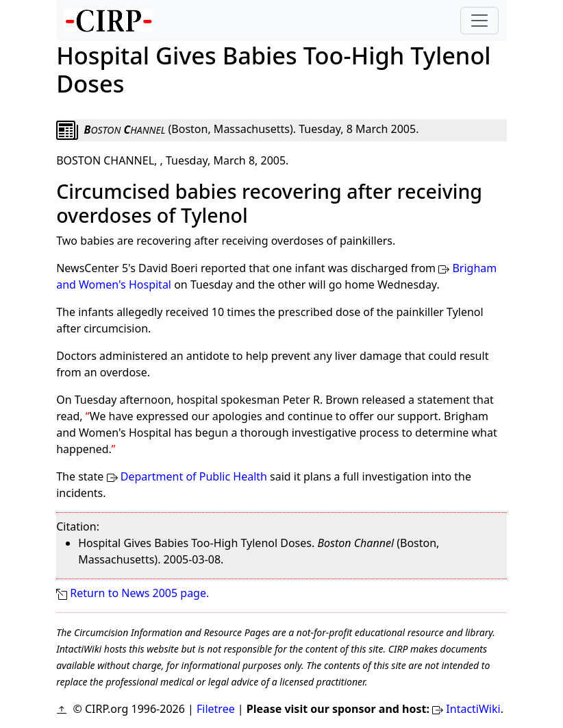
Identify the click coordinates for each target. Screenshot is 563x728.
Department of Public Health (194, 476)
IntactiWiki (473, 709)
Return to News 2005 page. (139, 593)
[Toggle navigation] (479, 21)
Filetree (216, 709)
